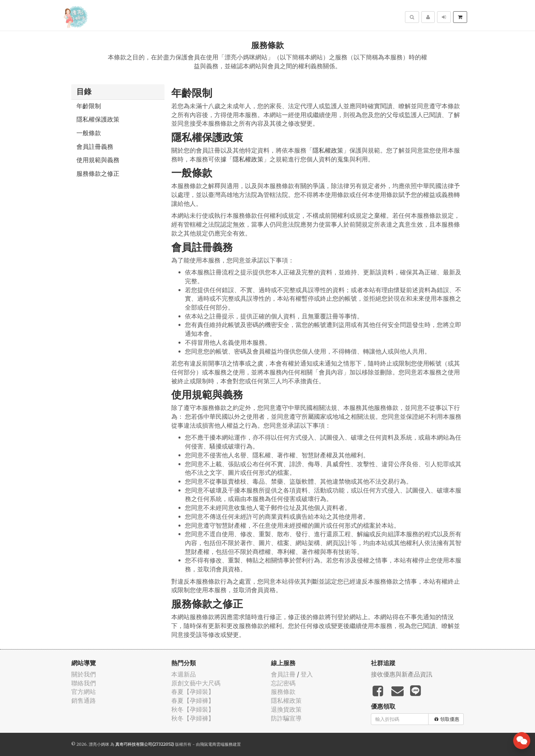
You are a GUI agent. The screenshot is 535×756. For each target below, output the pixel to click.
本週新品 (184, 674)
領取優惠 (447, 719)
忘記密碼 (283, 683)
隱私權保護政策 (98, 119)
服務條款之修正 (98, 174)
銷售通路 (84, 701)
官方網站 (84, 692)
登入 (307, 674)
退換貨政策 (286, 709)
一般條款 (89, 133)
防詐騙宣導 (286, 718)
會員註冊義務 (95, 147)
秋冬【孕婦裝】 (193, 709)
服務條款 (283, 692)
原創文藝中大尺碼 (196, 683)
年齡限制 (89, 106)
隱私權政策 (328, 150)
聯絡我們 (84, 683)
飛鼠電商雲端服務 (216, 744)
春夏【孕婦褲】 (193, 701)
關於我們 (84, 674)
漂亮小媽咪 (99, 744)
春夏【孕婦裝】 (193, 692)
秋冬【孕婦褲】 (193, 718)
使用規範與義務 (98, 160)
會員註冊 (283, 674)
